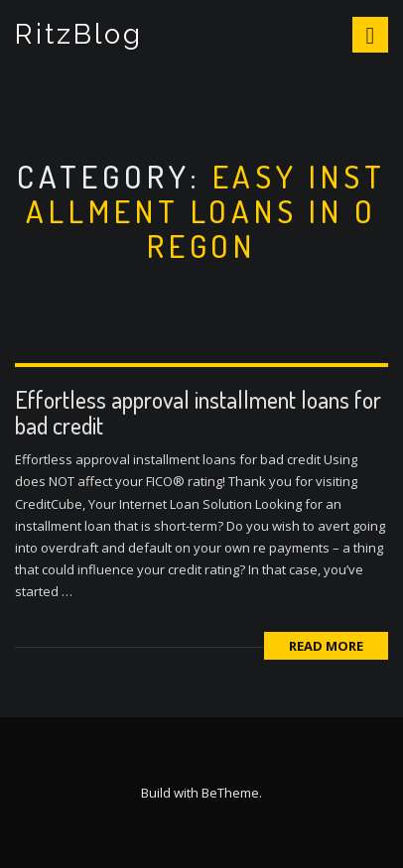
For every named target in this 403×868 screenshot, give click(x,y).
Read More (326, 646)
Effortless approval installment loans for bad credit (198, 412)
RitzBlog (79, 34)
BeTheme (230, 793)
